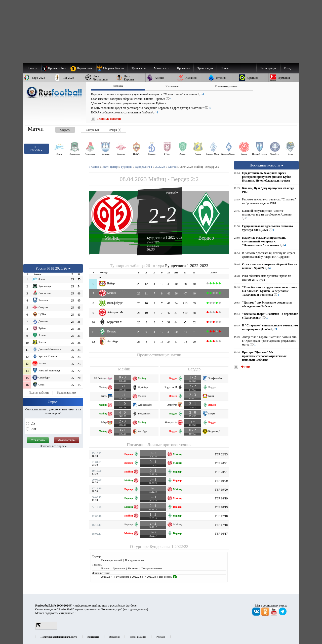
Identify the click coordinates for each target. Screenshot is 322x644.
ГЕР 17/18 (221, 516)
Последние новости (266, 165)
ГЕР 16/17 (221, 534)
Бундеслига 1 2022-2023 (166, 238)
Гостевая (133, 568)
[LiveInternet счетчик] (46, 628)
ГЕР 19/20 (221, 481)
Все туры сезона (134, 560)
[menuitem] (112, 68)
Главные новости (109, 119)
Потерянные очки (152, 568)
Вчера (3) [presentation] (115, 130)
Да (33, 423)
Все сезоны (168, 577)
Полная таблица (39, 393)
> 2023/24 (150, 577)
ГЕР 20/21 (221, 463)
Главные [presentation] (118, 86)
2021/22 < (107, 577)
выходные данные (136, 609)
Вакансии (115, 637)
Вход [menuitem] (287, 68)
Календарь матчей (111, 560)
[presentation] (60, 129)
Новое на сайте (138, 637)
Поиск (225, 68)
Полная (105, 568)
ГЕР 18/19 (221, 498)
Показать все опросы (53, 446)
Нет (33, 429)
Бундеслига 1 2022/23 (169, 547)
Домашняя (119, 568)
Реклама (161, 637)
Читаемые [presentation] (172, 86)
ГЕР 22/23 (221, 454)
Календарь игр (66, 393)
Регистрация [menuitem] (268, 68)
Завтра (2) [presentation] (92, 130)
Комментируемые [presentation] (226, 86)
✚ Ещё (245, 367)
